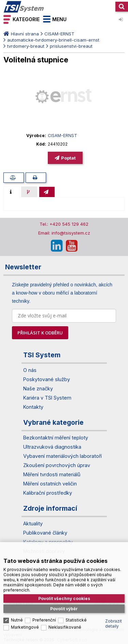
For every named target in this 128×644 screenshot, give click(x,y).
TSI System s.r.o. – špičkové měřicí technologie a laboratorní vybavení (24, 7)
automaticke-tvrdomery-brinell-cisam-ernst (53, 40)
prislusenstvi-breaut (71, 46)
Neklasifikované (65, 624)
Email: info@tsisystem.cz (64, 233)
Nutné (17, 617)
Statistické (76, 617)
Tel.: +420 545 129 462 (64, 224)
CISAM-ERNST (59, 34)
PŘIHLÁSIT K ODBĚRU (40, 333)
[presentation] (11, 192)
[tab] (11, 192)
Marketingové (25, 624)
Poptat (68, 158)
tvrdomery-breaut (26, 46)
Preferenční (44, 617)
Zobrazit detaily (113, 621)
